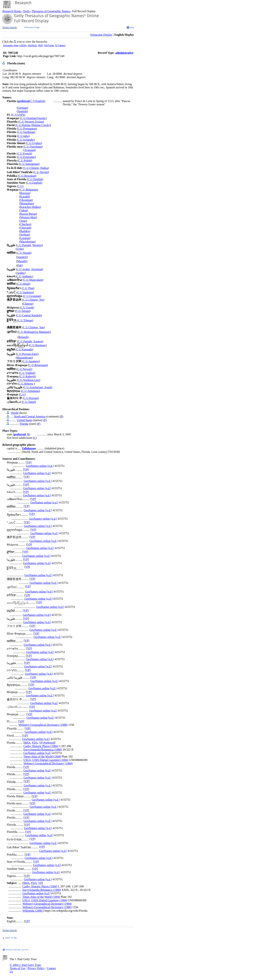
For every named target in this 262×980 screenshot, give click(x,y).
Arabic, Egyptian (32, 269)
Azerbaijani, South (40, 387)
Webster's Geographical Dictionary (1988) (43, 725)
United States (25, 420)
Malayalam (36, 280)
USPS (21, 115)
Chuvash (25, 228)
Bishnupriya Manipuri (37, 332)
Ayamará (29, 150)
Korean (34, 398)
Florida (24, 424)
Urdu (20, 249)
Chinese (28, 304)
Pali (20, 265)
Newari (27, 369)
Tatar (23, 221)
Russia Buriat (28, 214)
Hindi (26, 284)
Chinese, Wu (36, 300)
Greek (30, 308)
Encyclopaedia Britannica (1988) (42, 750)
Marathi (22, 261)
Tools (26, 11)
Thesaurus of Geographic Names (51, 11)
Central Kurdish (32, 315)
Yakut (24, 210)
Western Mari (28, 217)
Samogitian (32, 164)
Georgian (35, 296)
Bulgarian (31, 190)
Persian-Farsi (30, 354)
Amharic (27, 276)
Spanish (22, 111)
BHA (27, 743)
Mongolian (27, 203)
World (15, 413)
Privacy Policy (36, 968)
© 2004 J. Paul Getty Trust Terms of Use (25, 967)
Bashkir (25, 231)
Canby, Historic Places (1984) (41, 746)
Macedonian (27, 242)
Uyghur (37, 143)
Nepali (27, 253)
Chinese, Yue (36, 327)
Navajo (44, 172)
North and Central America (30, 416)
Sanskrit (22, 257)
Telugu (25, 311)
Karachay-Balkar (30, 207)
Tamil (32, 402)
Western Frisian (34, 122)
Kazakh (25, 197)
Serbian (25, 235)
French (27, 154)
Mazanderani (24, 358)
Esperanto (29, 157)
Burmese (40, 345)
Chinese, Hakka (39, 168)
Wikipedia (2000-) (33, 911)
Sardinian (29, 132)
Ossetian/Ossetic (36, 118)
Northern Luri (31, 380)
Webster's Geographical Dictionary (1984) (48, 763)
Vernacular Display (101, 35)
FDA (35, 743)
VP (29, 462)
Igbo (26, 136)
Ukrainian (26, 200)
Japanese (34, 361)
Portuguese (30, 129)
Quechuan (36, 147)
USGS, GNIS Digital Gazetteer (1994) (46, 760)
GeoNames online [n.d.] (40, 466)
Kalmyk (30, 376)
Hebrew (29, 384)
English (40, 101)
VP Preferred (47, 743)
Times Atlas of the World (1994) (42, 757)
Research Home (12, 11)
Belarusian (41, 365)
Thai (31, 288)
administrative (124, 53)
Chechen (25, 224)
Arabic (21, 273)
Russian (25, 193)
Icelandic (28, 140)
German (22, 108)
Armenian (33, 391)
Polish (27, 160)
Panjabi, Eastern (33, 341)
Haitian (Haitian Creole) (36, 125)
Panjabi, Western (32, 245)
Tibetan (28, 320)
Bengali (23, 337)
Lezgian (25, 238)
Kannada (27, 349)
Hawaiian (30, 176)
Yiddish (30, 373)
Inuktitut (28, 292)
